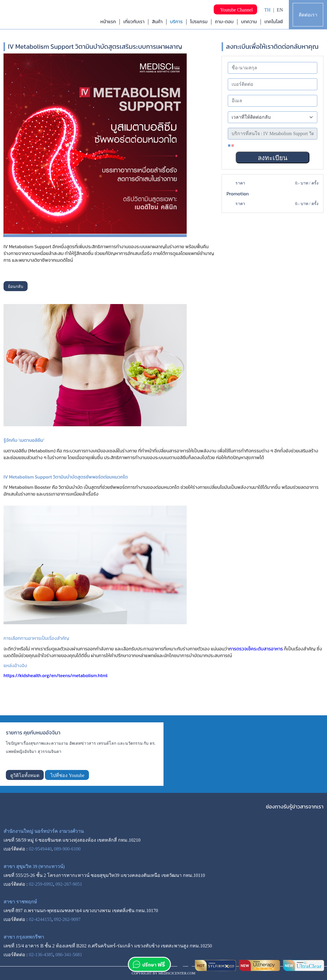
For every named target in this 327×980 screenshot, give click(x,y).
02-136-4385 (41, 955)
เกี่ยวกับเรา (134, 21)
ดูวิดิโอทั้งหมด (25, 775)
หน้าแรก (108, 21)
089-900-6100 (67, 849)
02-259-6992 (41, 884)
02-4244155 (40, 919)
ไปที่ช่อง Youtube (67, 775)
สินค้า (157, 21)
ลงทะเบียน (273, 158)
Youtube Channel (235, 10)
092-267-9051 (69, 884)
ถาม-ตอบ (224, 21)
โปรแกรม (199, 21)
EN (280, 10)
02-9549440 (40, 849)
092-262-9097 (67, 919)
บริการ (176, 21)
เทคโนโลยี (274, 21)
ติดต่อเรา (308, 15)
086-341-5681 (69, 955)
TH (267, 10)
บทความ (249, 21)
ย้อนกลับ (16, 287)
